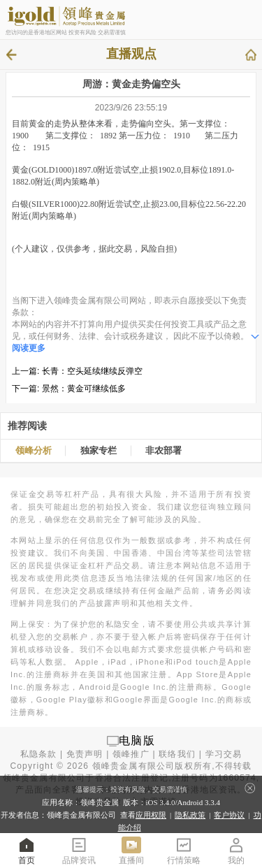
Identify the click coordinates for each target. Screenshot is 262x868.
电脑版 (137, 740)
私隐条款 (39, 754)
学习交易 (224, 754)
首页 (27, 850)
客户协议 (229, 815)
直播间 (131, 850)
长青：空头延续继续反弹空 (92, 371)
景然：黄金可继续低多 (84, 389)
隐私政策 (190, 815)
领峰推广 (131, 754)
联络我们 (177, 754)
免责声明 (85, 754)
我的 (236, 850)
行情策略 (184, 850)
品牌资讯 (79, 850)
